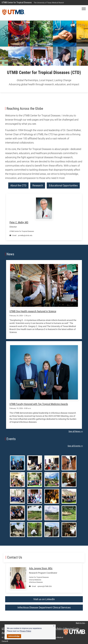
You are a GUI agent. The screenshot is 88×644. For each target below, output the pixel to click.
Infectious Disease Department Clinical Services (44, 608)
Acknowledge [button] (14, 636)
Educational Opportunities (63, 186)
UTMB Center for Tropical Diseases (17, 2)
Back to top (81, 623)
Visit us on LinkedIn (44, 599)
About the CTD (18, 186)
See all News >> (76, 431)
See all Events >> (75, 446)
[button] (54, 626)
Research (38, 186)
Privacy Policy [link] (25, 631)
